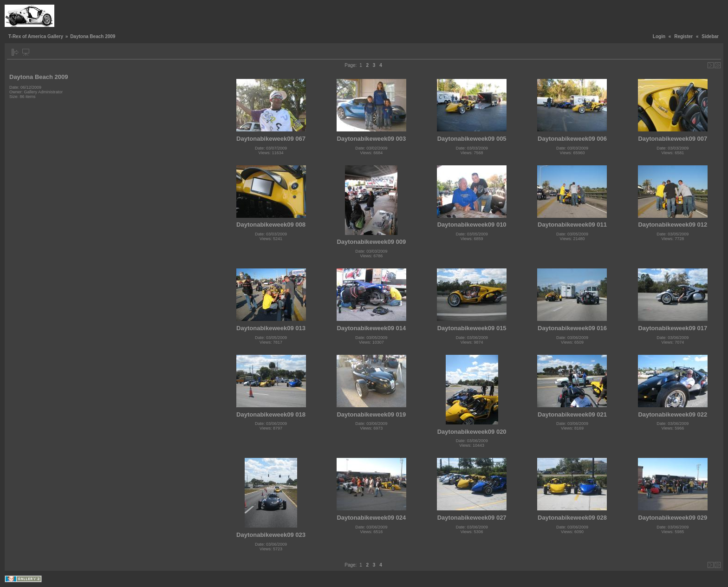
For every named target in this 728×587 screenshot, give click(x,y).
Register (683, 36)
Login (659, 36)
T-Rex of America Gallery (36, 36)
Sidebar (710, 36)
